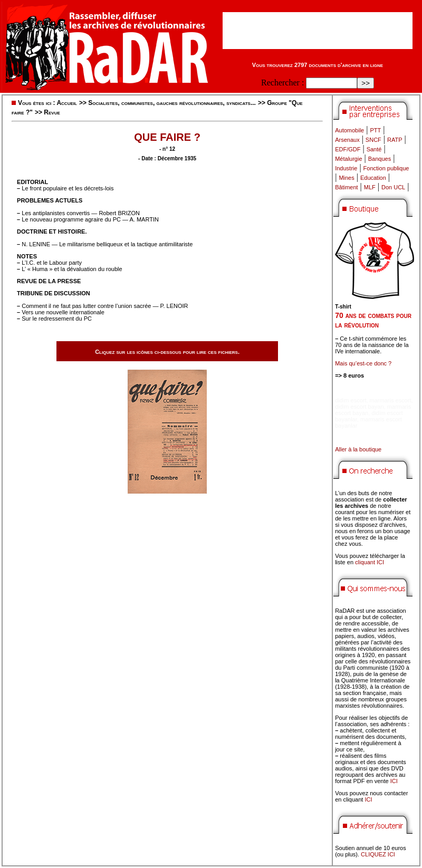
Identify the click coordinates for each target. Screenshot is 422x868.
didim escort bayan (359, 407)
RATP (395, 140)
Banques (380, 159)
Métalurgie (348, 159)
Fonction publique (386, 168)
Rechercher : (282, 83)
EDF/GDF (348, 149)
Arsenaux (347, 140)
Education (373, 178)
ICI (394, 781)
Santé (374, 149)
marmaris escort (391, 400)
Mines (346, 178)
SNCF (373, 140)
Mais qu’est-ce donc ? (363, 363)
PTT (375, 130)
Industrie (346, 168)
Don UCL (393, 187)
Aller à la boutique (358, 449)
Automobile (349, 130)
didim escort (351, 400)
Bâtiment (346, 187)
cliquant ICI (370, 562)
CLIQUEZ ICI (378, 854)
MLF (370, 187)
